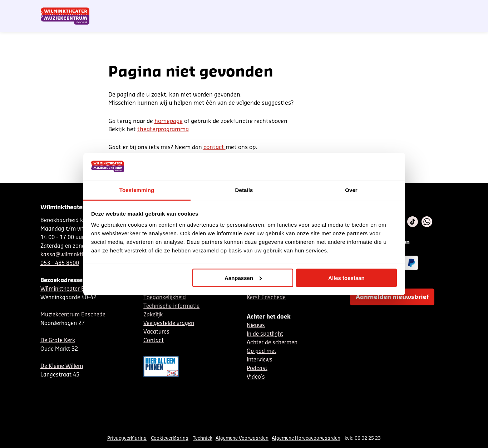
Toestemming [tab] (137, 190)
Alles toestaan (346, 278)
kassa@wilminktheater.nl (72, 255)
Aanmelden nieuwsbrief (392, 297)
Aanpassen (243, 278)
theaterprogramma (163, 129)
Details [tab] (244, 190)
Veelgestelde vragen (169, 323)
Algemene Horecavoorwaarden (306, 438)
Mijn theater (414, 8)
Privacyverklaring (127, 438)
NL (324, 8)
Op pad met (262, 351)
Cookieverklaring (170, 438)
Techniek (203, 438)
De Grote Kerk (58, 341)
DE (335, 8)
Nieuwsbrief (301, 8)
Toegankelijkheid (165, 298)
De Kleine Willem (62, 366)
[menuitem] (433, 25)
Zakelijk (153, 315)
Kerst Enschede (266, 298)
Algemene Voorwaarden (242, 438)
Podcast (257, 368)
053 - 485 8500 (60, 263)
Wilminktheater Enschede (73, 289)
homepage (169, 121)
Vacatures (156, 332)
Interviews (260, 360)
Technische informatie (171, 306)
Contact (366, 8)
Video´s (256, 377)
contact (215, 147)
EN (347, 8)
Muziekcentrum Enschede (73, 315)
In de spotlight (265, 334)
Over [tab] (351, 190)
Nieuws (256, 326)
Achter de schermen (272, 343)
